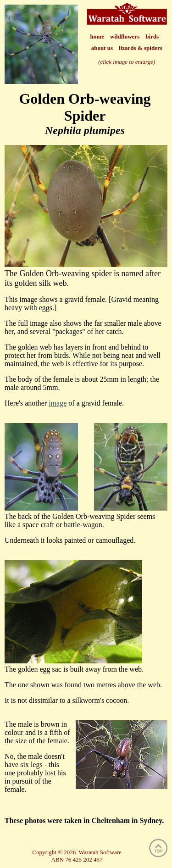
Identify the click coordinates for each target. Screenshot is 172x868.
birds (152, 36)
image (58, 403)
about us (102, 48)
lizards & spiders (141, 48)
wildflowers (125, 36)
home (97, 36)
